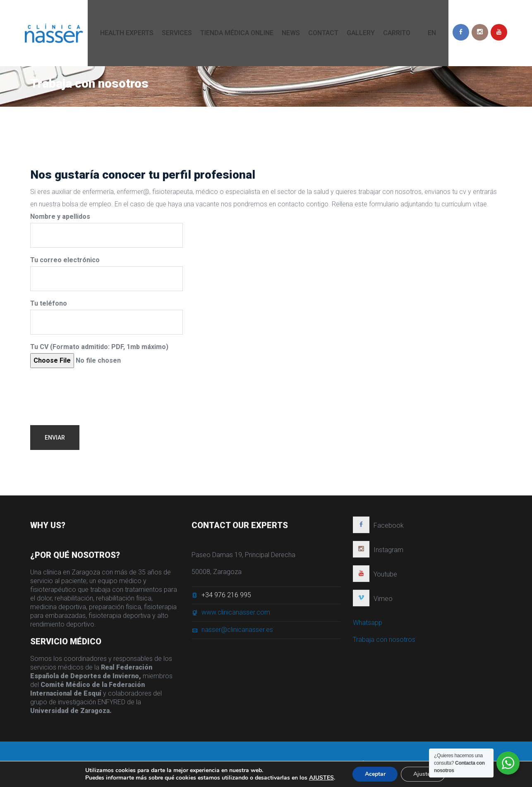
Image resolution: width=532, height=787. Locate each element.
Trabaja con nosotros (384, 643)
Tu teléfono (107, 317)
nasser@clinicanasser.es (237, 633)
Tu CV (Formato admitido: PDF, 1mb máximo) (99, 355)
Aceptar (375, 774)
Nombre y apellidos (107, 230)
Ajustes (423, 774)
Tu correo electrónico (107, 274)
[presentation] (93, 390)
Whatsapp (368, 626)
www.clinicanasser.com (236, 616)
